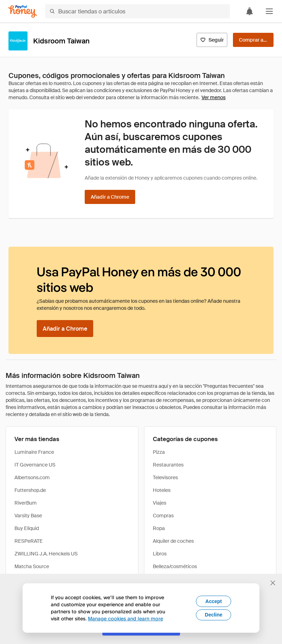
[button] (269, 11)
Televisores (165, 477)
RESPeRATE (29, 541)
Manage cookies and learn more (125, 618)
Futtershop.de (30, 490)
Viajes (160, 503)
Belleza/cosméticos (175, 566)
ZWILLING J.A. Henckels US (46, 554)
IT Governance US (35, 465)
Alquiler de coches (173, 541)
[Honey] (23, 11)
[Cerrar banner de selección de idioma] (273, 583)
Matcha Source (32, 566)
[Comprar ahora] (253, 40)
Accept (214, 601)
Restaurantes (168, 465)
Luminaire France (34, 452)
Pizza (159, 452)
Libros (160, 554)
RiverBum (26, 503)
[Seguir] (212, 40)
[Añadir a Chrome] (110, 197)
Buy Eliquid (27, 528)
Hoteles (162, 490)
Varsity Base (28, 516)
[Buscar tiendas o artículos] (137, 11)
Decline (214, 615)
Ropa (159, 528)
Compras (163, 516)
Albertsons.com (32, 477)
